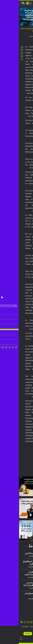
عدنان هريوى (21, 556)
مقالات (30, 627)
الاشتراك (9, 633)
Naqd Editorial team (23, 36)
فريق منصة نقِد (20, 567)
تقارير (25, 627)
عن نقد (29, 629)
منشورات (19, 627)
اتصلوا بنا (24, 629)
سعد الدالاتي (21, 588)
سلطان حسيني (20, 578)
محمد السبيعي (20, 599)
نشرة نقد (13, 627)
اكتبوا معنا (6, 627)
